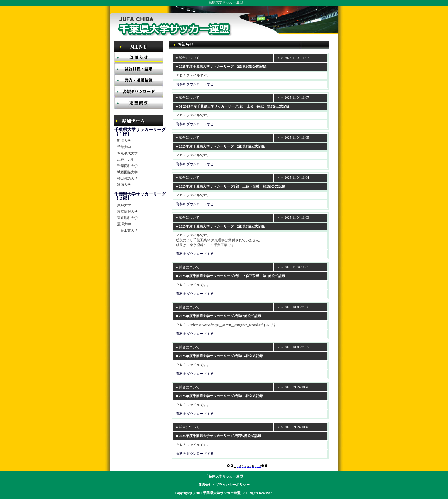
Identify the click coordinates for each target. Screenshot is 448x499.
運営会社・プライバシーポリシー (224, 485)
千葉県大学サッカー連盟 (224, 476)
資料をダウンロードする (195, 84)
